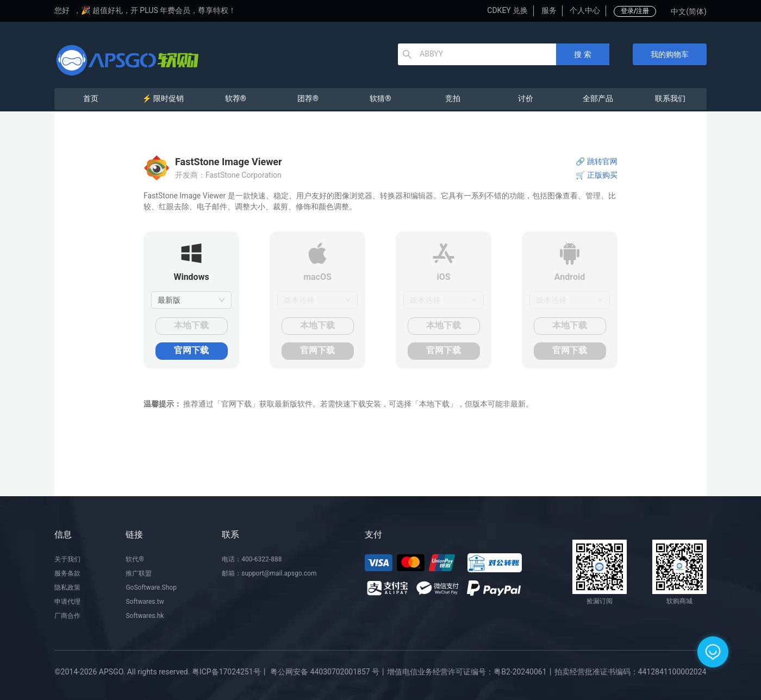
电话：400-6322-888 (252, 559)
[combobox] (191, 300)
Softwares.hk (145, 616)
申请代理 (67, 602)
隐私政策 (67, 587)
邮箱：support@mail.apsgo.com (269, 573)
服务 (549, 10)
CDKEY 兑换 (507, 10)
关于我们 (67, 559)
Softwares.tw (145, 602)
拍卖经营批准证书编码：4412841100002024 (631, 672)
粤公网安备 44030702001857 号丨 (329, 672)
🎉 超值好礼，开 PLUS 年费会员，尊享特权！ (158, 10)
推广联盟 (139, 573)
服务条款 (67, 573)
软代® (135, 559)
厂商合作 (67, 616)
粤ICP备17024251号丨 (230, 672)
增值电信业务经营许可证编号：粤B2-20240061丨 (470, 672)
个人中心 (585, 10)
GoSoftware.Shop (151, 587)
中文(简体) (689, 11)
